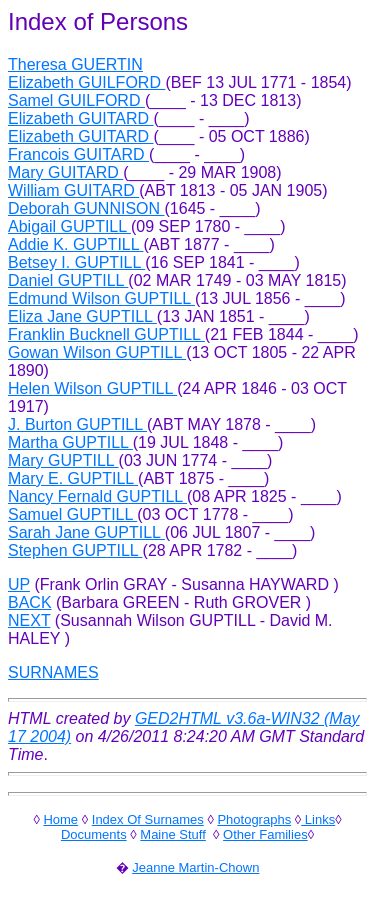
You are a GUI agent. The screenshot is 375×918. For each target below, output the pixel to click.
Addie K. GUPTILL (75, 244)
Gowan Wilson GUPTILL (97, 352)
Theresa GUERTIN (75, 64)
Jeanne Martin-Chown (195, 867)
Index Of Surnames (148, 819)
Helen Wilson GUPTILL (92, 388)
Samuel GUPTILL (72, 514)
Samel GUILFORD (76, 100)
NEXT (29, 620)
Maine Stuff (173, 834)
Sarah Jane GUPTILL (86, 532)
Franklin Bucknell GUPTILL (106, 334)
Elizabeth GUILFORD (86, 82)
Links (318, 819)
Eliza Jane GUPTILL (82, 316)
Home (60, 819)
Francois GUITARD (78, 154)
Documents (94, 834)
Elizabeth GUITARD (81, 118)
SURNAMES (53, 672)
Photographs (254, 819)
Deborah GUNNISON (86, 208)
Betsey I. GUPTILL (76, 262)
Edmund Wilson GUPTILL (101, 298)
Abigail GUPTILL (69, 226)
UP (19, 584)
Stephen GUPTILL (75, 550)
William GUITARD (73, 190)
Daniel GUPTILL (68, 280)
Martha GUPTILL (70, 442)
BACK (30, 602)
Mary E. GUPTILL (73, 478)
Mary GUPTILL (63, 460)
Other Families (265, 834)
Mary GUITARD (65, 172)
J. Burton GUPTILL (77, 424)
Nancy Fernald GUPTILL (97, 496)
